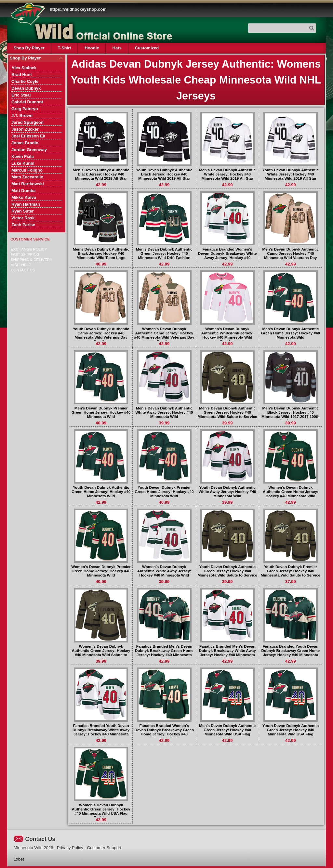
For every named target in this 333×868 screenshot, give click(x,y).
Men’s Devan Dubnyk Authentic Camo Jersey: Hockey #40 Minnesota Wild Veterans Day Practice (290, 255)
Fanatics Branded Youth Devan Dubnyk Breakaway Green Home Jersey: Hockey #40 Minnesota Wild (290, 653)
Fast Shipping (25, 254)
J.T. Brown (22, 116)
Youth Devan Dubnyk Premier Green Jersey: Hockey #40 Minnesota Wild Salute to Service (291, 571)
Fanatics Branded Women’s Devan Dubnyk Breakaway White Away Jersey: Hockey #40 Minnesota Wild (227, 255)
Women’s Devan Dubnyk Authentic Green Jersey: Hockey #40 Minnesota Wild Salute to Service (101, 653)
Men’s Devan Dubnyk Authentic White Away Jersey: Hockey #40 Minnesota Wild (164, 412)
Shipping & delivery (32, 259)
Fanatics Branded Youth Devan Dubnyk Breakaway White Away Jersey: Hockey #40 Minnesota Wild (101, 732)
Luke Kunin (23, 163)
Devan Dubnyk (26, 88)
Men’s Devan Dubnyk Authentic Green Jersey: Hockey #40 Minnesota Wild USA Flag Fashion (227, 732)
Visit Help (21, 265)
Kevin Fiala (23, 156)
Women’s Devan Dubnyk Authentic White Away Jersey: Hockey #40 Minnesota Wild (164, 571)
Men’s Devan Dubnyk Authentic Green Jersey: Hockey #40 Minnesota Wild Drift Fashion (164, 253)
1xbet (19, 859)
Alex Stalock (24, 68)
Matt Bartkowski (28, 184)
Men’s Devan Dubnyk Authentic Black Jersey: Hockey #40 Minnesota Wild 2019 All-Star (101, 174)
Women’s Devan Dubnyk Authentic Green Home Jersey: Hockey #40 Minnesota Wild (291, 492)
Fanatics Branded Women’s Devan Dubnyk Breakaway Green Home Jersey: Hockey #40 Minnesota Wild (164, 732)
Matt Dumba (23, 191)
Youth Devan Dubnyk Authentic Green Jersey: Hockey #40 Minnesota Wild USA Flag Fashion (291, 732)
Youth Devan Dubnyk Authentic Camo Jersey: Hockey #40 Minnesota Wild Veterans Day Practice (101, 335)
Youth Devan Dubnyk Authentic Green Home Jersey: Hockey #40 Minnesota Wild (101, 492)
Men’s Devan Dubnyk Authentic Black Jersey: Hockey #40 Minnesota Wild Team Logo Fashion (101, 255)
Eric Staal (21, 95)
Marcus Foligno (27, 170)
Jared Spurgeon (27, 122)
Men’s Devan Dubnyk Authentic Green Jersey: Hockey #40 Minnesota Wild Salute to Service (227, 412)
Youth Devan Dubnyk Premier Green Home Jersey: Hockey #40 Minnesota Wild (164, 492)
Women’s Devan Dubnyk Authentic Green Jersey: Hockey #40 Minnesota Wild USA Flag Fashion (101, 811)
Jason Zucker (25, 129)
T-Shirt (65, 48)
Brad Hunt (22, 75)
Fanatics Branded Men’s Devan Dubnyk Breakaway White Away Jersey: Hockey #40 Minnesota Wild (227, 653)
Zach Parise (23, 225)
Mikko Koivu (24, 197)
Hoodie (92, 48)
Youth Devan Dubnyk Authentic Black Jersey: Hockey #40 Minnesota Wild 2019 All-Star (164, 174)
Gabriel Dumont (27, 102)
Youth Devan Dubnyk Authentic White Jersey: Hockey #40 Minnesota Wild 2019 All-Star (291, 174)
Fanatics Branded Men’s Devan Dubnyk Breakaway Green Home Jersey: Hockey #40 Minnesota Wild (164, 653)
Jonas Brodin (25, 143)
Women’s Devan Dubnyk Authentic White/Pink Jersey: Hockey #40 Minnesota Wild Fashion (227, 335)
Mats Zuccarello (27, 177)
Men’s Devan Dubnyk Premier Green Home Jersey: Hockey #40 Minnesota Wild (101, 412)
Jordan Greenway (29, 150)
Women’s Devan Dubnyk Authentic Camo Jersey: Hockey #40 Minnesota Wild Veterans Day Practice (164, 335)
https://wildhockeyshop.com (78, 9)
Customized (147, 48)
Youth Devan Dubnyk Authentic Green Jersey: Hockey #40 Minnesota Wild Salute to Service (227, 571)
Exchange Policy (29, 249)
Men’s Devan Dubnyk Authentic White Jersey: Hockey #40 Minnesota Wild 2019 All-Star (227, 174)
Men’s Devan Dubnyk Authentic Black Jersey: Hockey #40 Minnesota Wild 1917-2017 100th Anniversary (291, 414)
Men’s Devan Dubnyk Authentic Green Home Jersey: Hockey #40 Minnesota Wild (291, 333)
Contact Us (23, 270)
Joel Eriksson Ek (28, 136)
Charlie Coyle (25, 81)
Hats (117, 48)
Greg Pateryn (25, 109)
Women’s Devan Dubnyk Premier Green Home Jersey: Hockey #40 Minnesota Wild (101, 571)
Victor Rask (23, 218)
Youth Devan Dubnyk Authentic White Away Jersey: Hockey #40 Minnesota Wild (227, 492)
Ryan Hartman (26, 204)
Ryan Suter (23, 211)
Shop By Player (29, 48)
